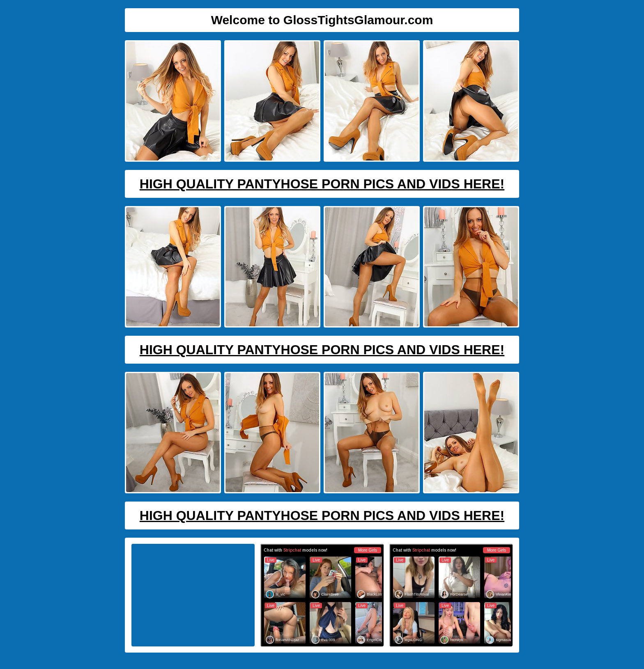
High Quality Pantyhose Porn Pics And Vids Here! (322, 184)
